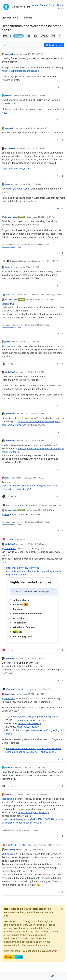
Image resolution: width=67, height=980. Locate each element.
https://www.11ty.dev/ (28, 727)
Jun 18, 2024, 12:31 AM (35, 96)
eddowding (10, 54)
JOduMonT (10, 372)
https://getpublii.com (18, 189)
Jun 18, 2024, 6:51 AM (35, 148)
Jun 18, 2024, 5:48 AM (34, 128)
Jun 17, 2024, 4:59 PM (34, 54)
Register (9, 957)
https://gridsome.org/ (29, 723)
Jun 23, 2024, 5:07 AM (35, 767)
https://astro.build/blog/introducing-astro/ (36, 717)
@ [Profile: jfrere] (6, 304)
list (5, 112)
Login (19, 957)
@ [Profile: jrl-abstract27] (10, 854)
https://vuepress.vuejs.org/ (32, 720)
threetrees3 (10, 96)
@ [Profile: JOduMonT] (9, 698)
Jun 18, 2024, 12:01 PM (44, 217)
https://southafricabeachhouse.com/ (21, 71)
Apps (35, 5)
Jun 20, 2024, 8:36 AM (34, 544)
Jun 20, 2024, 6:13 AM (34, 414)
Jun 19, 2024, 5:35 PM (44, 299)
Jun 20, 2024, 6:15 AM (34, 441)
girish (12, 261)
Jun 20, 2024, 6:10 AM (34, 372)
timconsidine (11, 217)
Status (43, 5)
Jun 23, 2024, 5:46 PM (34, 850)
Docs (60, 5)
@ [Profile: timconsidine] (9, 346)
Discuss (18, 36)
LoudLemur (10, 478)
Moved (7, 36)
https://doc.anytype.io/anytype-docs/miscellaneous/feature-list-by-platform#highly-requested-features (34, 571)
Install (61, 9)
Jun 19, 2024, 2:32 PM (29, 267)
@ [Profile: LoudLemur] (9, 548)
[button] (4, 976)
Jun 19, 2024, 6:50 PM (29, 342)
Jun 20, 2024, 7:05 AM (34, 478)
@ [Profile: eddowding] (9, 799)
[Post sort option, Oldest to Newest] (6, 45)
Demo (52, 5)
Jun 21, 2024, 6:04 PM (34, 694)
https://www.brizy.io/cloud (16, 169)
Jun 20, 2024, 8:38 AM (34, 658)
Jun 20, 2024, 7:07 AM (44, 510)
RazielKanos (11, 148)
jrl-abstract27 (11, 794)
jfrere (8, 184)
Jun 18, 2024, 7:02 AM (29, 184)
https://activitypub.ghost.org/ (33, 812)
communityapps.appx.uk (12, 247)
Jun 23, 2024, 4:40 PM (37, 794)
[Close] (62, 909)
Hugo (49, 109)
